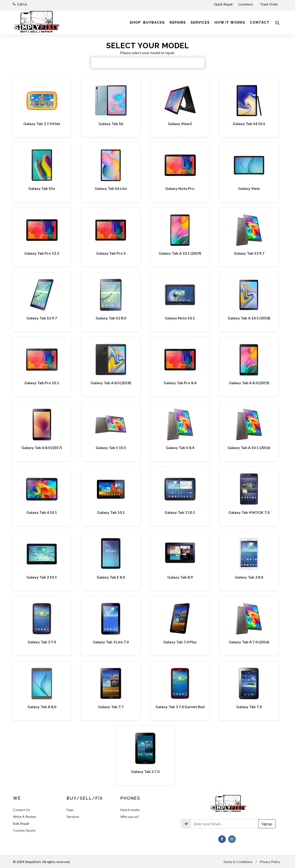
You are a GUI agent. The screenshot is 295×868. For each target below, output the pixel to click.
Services (73, 817)
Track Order (269, 4)
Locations (246, 4)
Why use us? (130, 817)
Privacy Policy (270, 862)
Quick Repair (223, 4)
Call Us (22, 4)
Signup (267, 824)
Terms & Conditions (238, 862)
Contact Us (21, 810)
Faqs (70, 810)
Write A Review (25, 817)
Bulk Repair (21, 823)
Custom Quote (24, 830)
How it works (130, 810)
